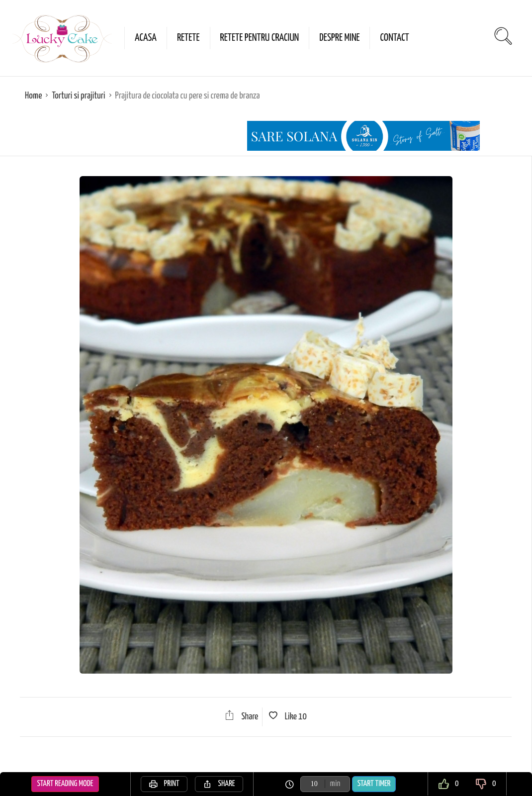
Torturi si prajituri (78, 96)
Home (33, 96)
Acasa (146, 38)
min (335, 784)
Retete (188, 38)
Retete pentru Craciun (260, 38)
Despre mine (339, 38)
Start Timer (374, 784)
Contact (394, 38)
